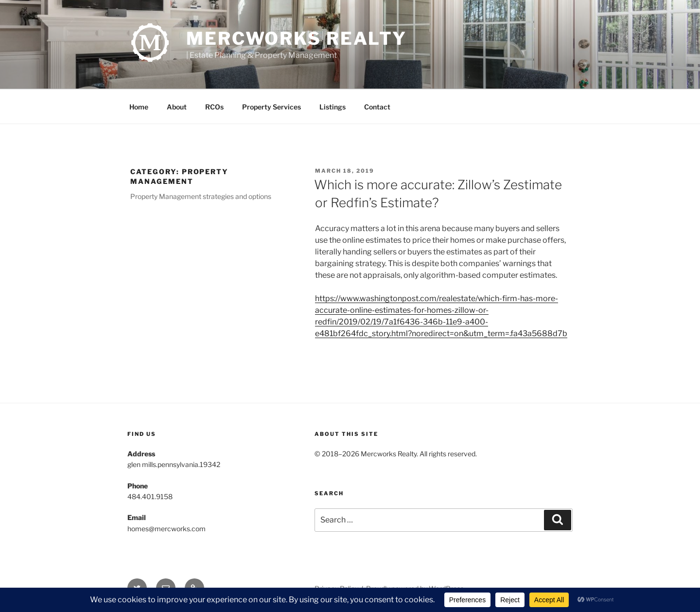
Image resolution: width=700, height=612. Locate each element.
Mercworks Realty (297, 38)
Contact (377, 107)
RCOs (214, 107)
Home (139, 107)
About (177, 107)
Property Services (271, 107)
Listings (332, 107)
